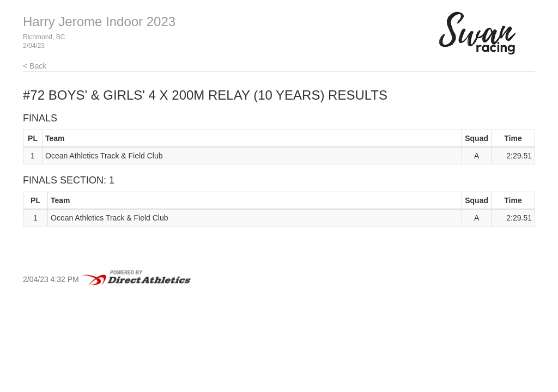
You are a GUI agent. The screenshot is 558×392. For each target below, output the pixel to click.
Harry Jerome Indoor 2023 (99, 22)
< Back (35, 66)
